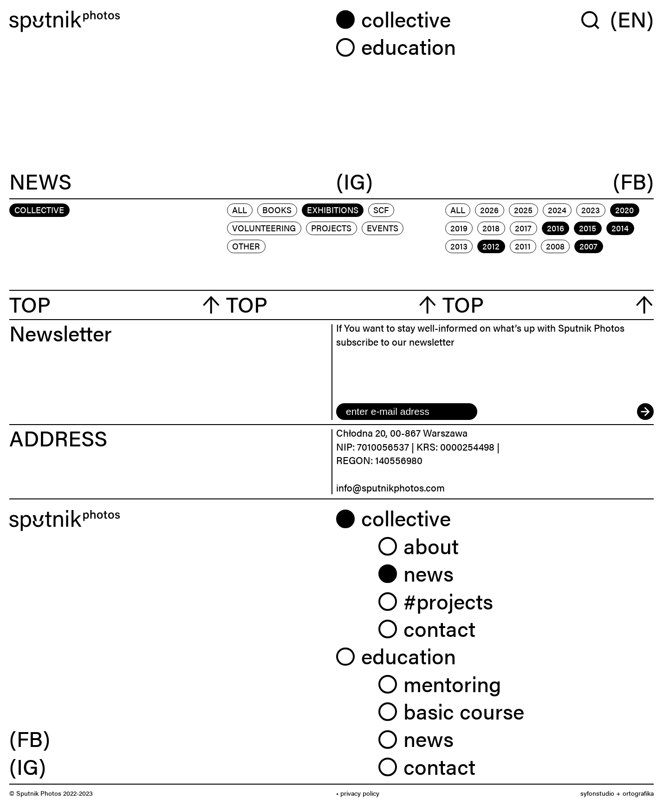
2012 (491, 246)
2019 (459, 228)
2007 (588, 246)
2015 (588, 228)
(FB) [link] (30, 738)
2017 (523, 228)
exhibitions (333, 210)
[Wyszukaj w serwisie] (596, 19)
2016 (556, 228)
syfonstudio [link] (597, 793)
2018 (491, 228)
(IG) (354, 181)
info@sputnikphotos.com (390, 487)
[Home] (168, 21)
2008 (555, 246)
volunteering (264, 228)
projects (331, 228)
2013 (459, 246)
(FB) (633, 181)
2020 (624, 210)
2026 (489, 210)
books (277, 210)
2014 (620, 228)
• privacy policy (358, 793)
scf (381, 210)
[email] (407, 412)
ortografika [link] (638, 793)
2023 (591, 210)
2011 (523, 246)
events (383, 228)
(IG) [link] (28, 766)
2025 (523, 210)
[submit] (645, 412)
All (240, 210)
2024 (557, 210)
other (246, 246)
